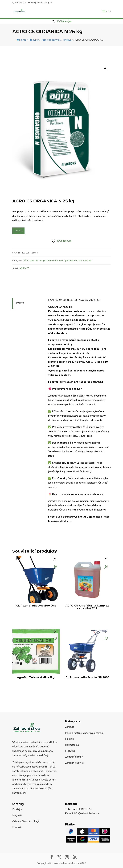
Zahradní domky (74, 757)
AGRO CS (24, 268)
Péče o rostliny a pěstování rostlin (65, 260)
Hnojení (70, 739)
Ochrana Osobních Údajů (26, 821)
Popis (20, 303)
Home (21, 40)
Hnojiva (43, 260)
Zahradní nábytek (75, 763)
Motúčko (70, 751)
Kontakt (17, 827)
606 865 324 (20, 3)
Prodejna (17, 809)
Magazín (17, 815)
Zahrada (87, 260)
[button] (105, 68)
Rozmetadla (72, 745)
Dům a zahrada (31, 260)
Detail (18, 231)
